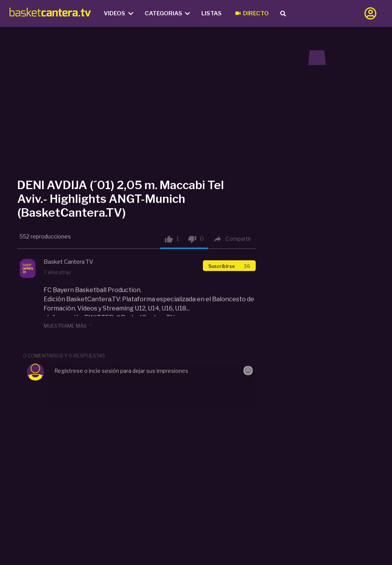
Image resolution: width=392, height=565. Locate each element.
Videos (118, 13)
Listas (212, 13)
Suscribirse (229, 266)
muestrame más (69, 325)
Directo (252, 13)
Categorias (167, 13)
